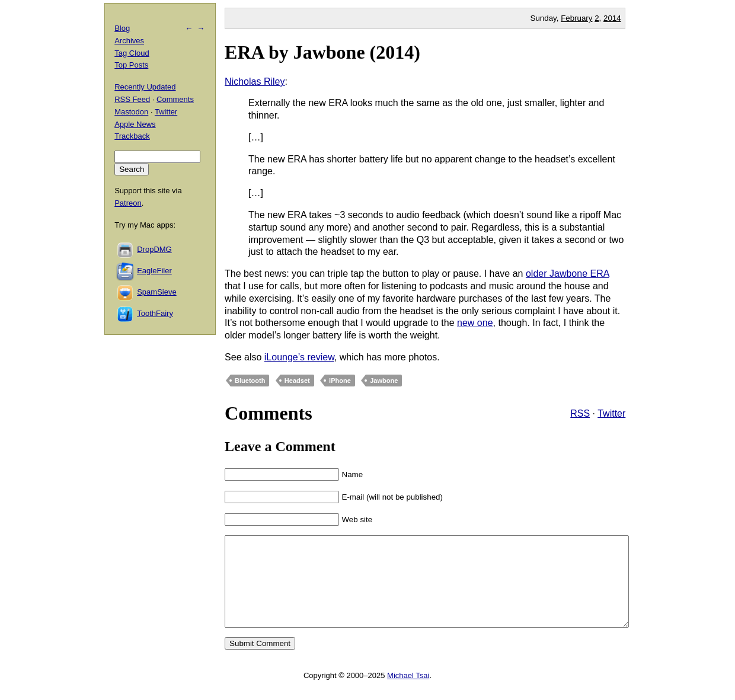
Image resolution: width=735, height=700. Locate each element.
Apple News (135, 124)
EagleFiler (154, 271)
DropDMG (154, 249)
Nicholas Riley (255, 81)
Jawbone (384, 381)
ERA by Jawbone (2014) (322, 52)
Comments (175, 99)
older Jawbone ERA (568, 274)
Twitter (611, 413)
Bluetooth (250, 381)
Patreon (128, 203)
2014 (612, 18)
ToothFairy (155, 313)
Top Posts (131, 65)
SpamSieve (156, 292)
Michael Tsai (408, 693)
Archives (129, 41)
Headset (297, 381)
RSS (580, 413)
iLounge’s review (299, 357)
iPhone (340, 381)
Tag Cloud (132, 53)
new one (475, 323)
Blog (122, 28)
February (576, 18)
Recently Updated (145, 87)
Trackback (132, 136)
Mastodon (131, 112)
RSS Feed (132, 99)
